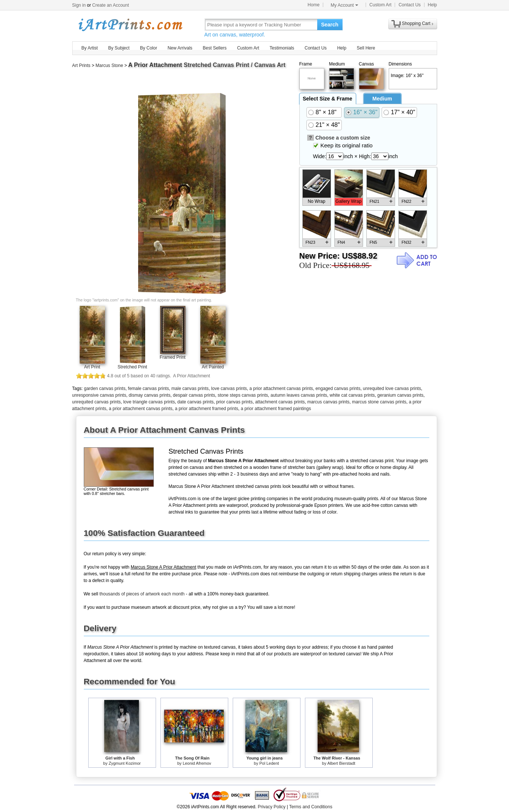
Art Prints (81, 65)
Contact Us (409, 5)
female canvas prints (149, 389)
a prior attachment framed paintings (276, 409)
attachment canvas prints (280, 402)
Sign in (79, 5)
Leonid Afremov (197, 763)
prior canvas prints (234, 402)
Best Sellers (215, 48)
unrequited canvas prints (97, 402)
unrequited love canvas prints (392, 389)
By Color (149, 48)
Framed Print (173, 357)
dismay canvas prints (150, 395)
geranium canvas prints (400, 395)
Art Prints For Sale (130, 24)
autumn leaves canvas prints (299, 395)
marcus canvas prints (328, 402)
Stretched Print (132, 367)
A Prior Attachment (155, 65)
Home (314, 5)
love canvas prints (229, 389)
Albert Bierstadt (341, 763)
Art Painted (213, 367)
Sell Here (366, 48)
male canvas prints (190, 389)
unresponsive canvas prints (99, 395)
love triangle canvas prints (149, 402)
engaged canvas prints (338, 389)
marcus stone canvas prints (379, 402)
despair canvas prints (194, 395)
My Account (344, 5)
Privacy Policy (272, 807)
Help (432, 5)
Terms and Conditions (311, 807)
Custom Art (380, 5)
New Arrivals (180, 48)
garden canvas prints (105, 389)
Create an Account (111, 5)
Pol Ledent (269, 763)
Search (330, 25)
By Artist (90, 48)
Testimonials (282, 48)
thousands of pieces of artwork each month (142, 594)
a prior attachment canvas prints (281, 389)
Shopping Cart (416, 23)
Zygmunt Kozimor (125, 763)
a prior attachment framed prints (207, 409)
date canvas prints (195, 402)
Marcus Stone (109, 65)
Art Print (92, 367)
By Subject (119, 48)
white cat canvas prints (352, 395)
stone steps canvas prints (243, 395)
